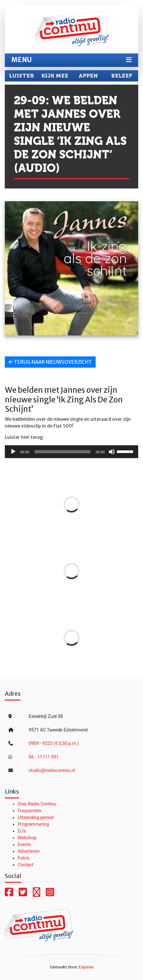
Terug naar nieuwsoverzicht (50, 362)
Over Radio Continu (37, 804)
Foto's (24, 858)
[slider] (63, 452)
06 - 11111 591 (44, 757)
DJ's (22, 831)
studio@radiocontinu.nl (52, 770)
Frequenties (29, 811)
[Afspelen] (13, 452)
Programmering (33, 824)
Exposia (86, 967)
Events (24, 844)
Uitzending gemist (36, 817)
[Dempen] (112, 452)
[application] (71, 452)
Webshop (27, 838)
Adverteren (29, 851)
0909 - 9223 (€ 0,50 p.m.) (54, 743)
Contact (26, 865)
